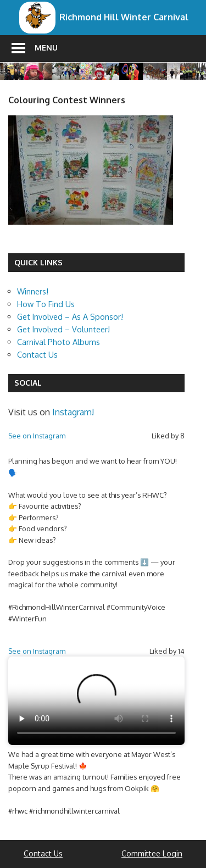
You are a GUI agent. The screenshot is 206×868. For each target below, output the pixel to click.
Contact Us (37, 354)
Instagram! (73, 412)
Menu (46, 48)
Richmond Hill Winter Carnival (124, 17)
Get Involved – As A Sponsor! (70, 316)
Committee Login (152, 853)
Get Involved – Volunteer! (63, 329)
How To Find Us (46, 304)
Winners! (33, 291)
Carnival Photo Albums (59, 342)
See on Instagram (37, 436)
